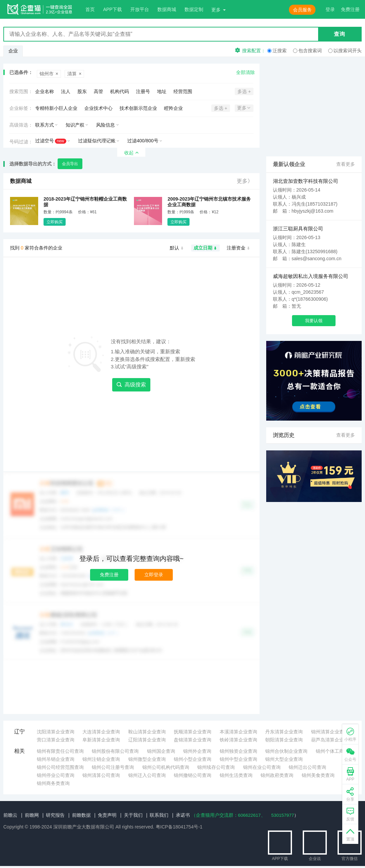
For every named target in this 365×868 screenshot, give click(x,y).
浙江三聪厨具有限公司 (298, 229)
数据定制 (194, 9)
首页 (90, 9)
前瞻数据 (81, 815)
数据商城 (167, 9)
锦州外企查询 (197, 751)
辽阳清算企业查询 (147, 740)
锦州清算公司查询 (101, 775)
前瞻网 (32, 815)
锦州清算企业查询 (330, 732)
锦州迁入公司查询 (147, 775)
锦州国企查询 (161, 751)
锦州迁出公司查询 (307, 767)
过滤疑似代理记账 (97, 141)
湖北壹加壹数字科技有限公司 (306, 181)
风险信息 (105, 125)
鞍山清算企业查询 (147, 732)
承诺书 (183, 815)
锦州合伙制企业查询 (286, 751)
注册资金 (239, 248)
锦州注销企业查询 (101, 759)
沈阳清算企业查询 (56, 732)
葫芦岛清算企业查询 (332, 740)
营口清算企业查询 (56, 740)
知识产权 (75, 125)
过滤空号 (51, 141)
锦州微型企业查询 (147, 759)
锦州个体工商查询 (335, 751)
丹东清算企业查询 (284, 732)
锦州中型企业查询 (238, 759)
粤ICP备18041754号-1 (179, 827)
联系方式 (45, 125)
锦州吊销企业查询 (56, 759)
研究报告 (55, 815)
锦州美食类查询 (318, 775)
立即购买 (55, 222)
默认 (177, 248)
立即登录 (154, 575)
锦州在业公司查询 (262, 767)
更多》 (245, 181)
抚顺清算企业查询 (193, 732)
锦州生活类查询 (236, 775)
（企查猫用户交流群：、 (229, 815)
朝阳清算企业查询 (284, 740)
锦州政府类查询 (277, 775)
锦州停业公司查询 (56, 775)
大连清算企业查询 (101, 732)
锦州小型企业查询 (193, 759)
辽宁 (19, 732)
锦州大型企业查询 (284, 759)
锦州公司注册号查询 (113, 767)
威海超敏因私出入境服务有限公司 (311, 276)
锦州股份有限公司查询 (115, 751)
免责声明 (107, 815)
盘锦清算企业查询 (193, 740)
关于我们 (133, 815)
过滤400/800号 (143, 141)
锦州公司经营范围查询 (60, 767)
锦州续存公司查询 (216, 767)
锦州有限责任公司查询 (60, 751)
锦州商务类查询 (53, 783)
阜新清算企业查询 (101, 740)
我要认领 (314, 321)
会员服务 (302, 10)
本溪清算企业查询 (238, 732)
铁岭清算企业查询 (238, 740)
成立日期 (205, 248)
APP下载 (113, 9)
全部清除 (245, 72)
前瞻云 (10, 815)
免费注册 (109, 575)
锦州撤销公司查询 (193, 775)
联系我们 (159, 815)
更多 (216, 10)
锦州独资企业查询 (238, 751)
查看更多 (346, 164)
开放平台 (140, 9)
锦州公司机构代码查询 (166, 767)
